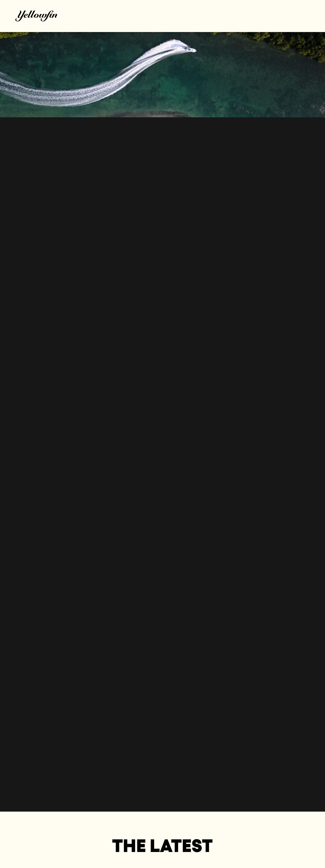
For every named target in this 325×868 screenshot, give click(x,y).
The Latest (162, 846)
